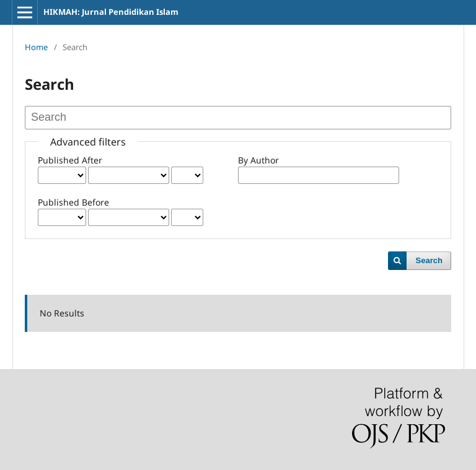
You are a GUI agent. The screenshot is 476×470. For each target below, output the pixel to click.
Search (429, 260)
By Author (258, 160)
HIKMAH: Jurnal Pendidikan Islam (111, 12)
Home (36, 47)
